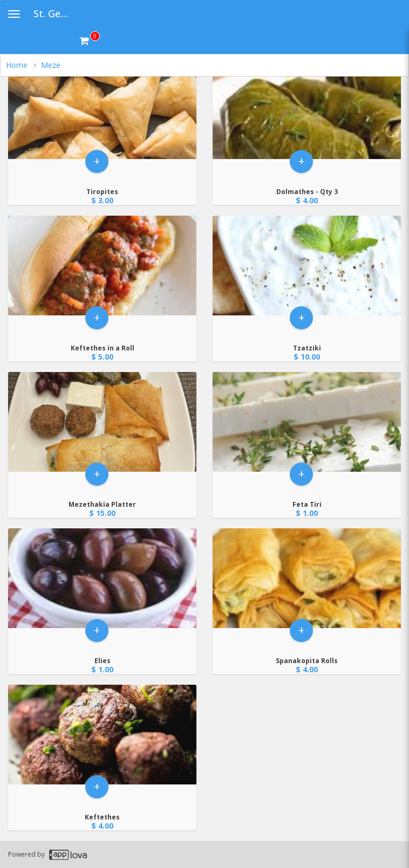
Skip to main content (0, 0)
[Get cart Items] (90, 40)
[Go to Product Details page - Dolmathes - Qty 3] (307, 110)
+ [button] (97, 164)
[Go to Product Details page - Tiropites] (102, 110)
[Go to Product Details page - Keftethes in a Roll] (102, 267)
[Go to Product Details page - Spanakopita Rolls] (307, 579)
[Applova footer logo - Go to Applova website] (68, 855)
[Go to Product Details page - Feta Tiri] (307, 423)
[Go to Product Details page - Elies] (102, 579)
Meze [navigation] (51, 65)
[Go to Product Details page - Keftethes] (102, 736)
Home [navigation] (18, 65)
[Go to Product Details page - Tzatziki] (307, 267)
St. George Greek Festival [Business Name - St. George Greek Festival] (56, 13)
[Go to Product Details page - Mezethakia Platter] (102, 423)
